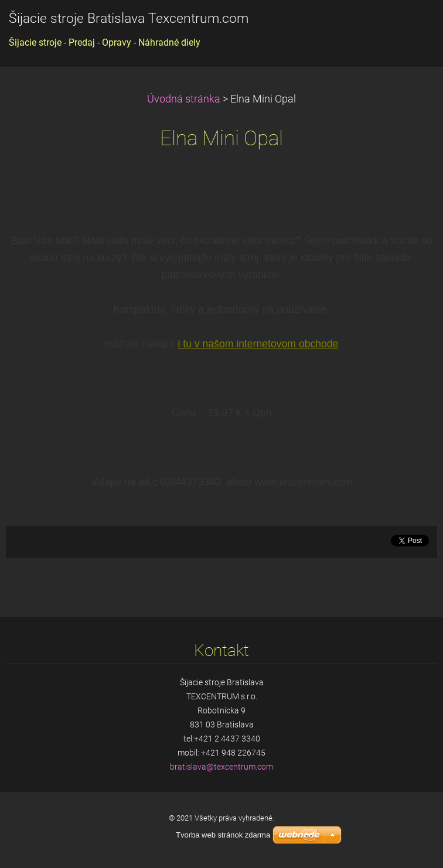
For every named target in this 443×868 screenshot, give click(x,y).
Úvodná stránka (184, 99)
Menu (411, 26)
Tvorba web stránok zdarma (223, 835)
